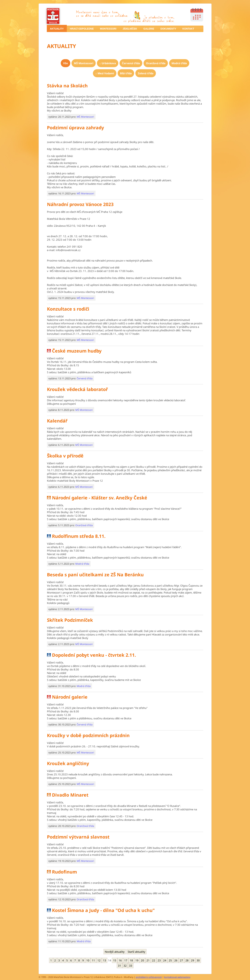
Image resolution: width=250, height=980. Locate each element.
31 (120, 966)
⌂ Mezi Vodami (105, 73)
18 (131, 960)
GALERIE (149, 29)
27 (181, 960)
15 (115, 960)
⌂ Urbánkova (108, 63)
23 (159, 960)
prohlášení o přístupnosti (149, 977)
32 (125, 966)
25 (170, 960)
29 (193, 960)
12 (99, 960)
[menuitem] (57, 28)
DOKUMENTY (168, 29)
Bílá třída (126, 73)
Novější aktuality (115, 952)
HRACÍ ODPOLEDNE (82, 29)
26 (176, 960)
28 (187, 960)
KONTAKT (188, 29)
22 (154, 960)
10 (88, 960)
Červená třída (131, 63)
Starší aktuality (136, 952)
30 (198, 960)
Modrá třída (179, 63)
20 (142, 960)
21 (148, 960)
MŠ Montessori (84, 63)
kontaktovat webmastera (177, 977)
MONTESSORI (108, 29)
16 (120, 960)
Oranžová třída (156, 63)
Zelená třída (146, 73)
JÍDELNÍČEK (130, 29)
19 (137, 960)
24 (165, 960)
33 (131, 966)
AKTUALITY (57, 29)
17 (126, 960)
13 (105, 960)
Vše (66, 63)
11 (93, 960)
